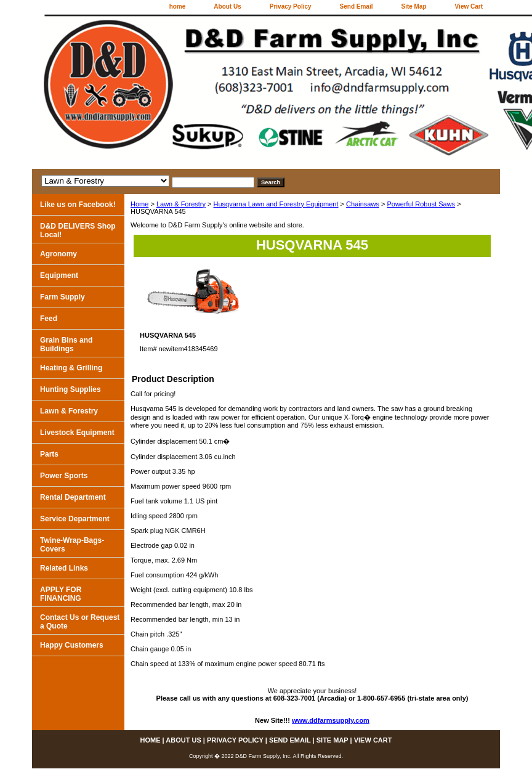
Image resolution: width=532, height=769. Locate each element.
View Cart (469, 6)
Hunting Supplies (71, 389)
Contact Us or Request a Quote (80, 622)
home (178, 6)
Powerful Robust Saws (421, 204)
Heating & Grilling (71, 368)
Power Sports (64, 476)
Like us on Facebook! (78, 205)
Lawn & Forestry (181, 204)
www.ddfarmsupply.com (331, 720)
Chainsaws (363, 204)
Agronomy (58, 254)
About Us (227, 6)
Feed (49, 319)
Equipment (59, 275)
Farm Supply (62, 297)
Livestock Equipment (77, 433)
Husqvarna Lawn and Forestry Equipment (276, 204)
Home (139, 204)
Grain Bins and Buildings (66, 344)
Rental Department (73, 497)
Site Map (413, 6)
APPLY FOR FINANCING (61, 594)
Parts (49, 454)
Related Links (64, 568)
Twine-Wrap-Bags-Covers (72, 545)
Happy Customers (72, 645)
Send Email (357, 6)
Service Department (75, 519)
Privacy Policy (291, 6)
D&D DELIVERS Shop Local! (78, 230)
